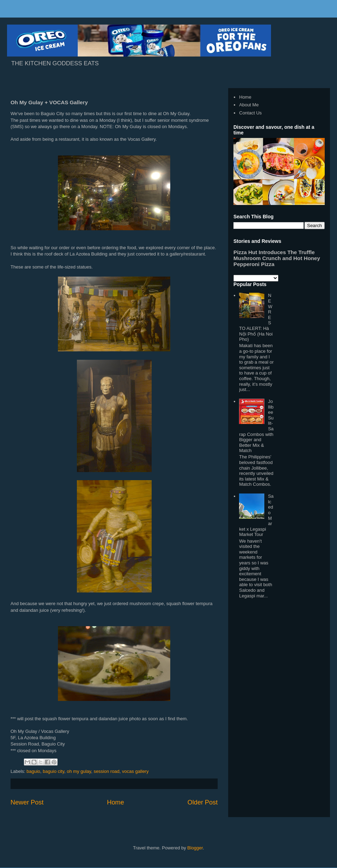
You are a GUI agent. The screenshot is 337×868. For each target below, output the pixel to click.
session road (107, 771)
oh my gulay (79, 771)
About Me (249, 105)
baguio (34, 771)
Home (116, 802)
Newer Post (27, 802)
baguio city (54, 771)
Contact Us (250, 113)
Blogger (195, 848)
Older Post (203, 802)
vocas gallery (136, 771)
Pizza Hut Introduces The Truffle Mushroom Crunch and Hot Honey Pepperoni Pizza (277, 258)
